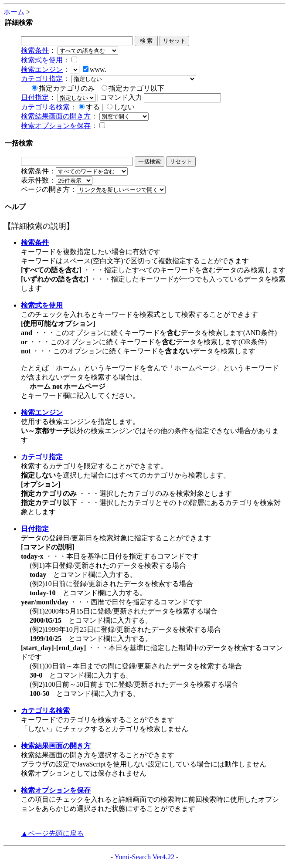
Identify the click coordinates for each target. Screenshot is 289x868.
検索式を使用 (42, 60)
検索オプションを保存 (56, 126)
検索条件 (35, 50)
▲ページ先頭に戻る (52, 833)
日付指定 (35, 97)
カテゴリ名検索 (45, 107)
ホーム (14, 12)
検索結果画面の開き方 (56, 116)
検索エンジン (42, 70)
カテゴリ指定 (42, 79)
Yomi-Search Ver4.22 (144, 857)
